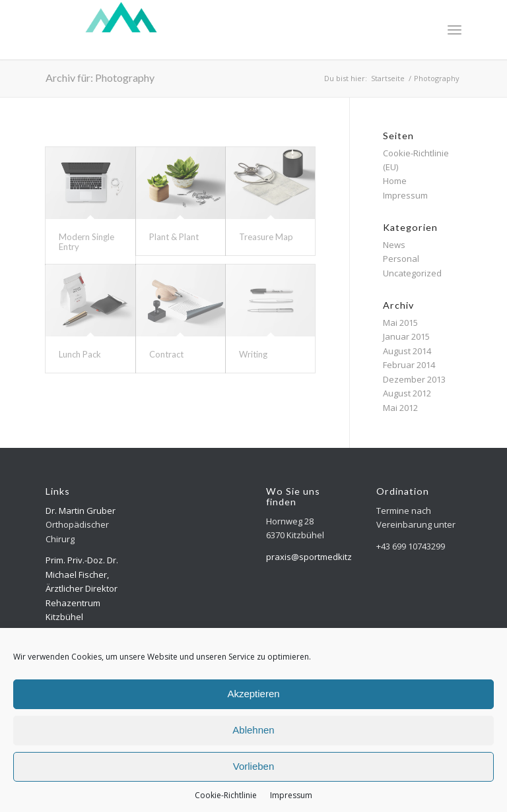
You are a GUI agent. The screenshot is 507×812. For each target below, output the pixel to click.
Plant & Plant (174, 237)
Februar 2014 (409, 365)
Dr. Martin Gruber (81, 511)
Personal (401, 259)
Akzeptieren (253, 694)
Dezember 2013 (414, 379)
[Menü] (455, 30)
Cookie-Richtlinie (226, 795)
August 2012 (407, 393)
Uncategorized (412, 273)
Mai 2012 (400, 408)
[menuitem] (455, 30)
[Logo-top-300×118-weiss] (121, 30)
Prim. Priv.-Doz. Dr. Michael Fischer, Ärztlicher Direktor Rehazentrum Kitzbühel (82, 588)
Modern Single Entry (86, 241)
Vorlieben (254, 766)
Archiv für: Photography (100, 78)
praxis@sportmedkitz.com (318, 557)
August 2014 (407, 351)
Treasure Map (266, 237)
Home (395, 181)
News (394, 245)
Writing (253, 354)
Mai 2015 (400, 323)
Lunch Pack (80, 354)
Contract (166, 354)
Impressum (291, 795)
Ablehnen (253, 730)
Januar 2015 (406, 336)
